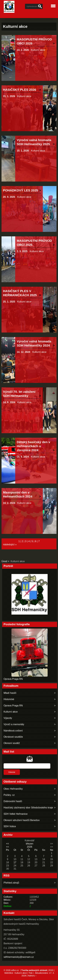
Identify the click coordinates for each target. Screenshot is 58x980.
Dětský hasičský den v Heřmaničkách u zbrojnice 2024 (33, 446)
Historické (9, 699)
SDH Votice (10, 826)
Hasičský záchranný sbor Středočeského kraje (28, 808)
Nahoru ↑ (32, 976)
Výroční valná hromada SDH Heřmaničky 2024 (34, 343)
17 (15, 862)
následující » (10, 544)
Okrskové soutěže (13, 737)
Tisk (31, 973)
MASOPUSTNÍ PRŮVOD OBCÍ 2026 (34, 41)
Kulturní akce (38, 50)
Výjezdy (8, 718)
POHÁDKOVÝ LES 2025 (20, 190)
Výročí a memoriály (14, 724)
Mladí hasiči (10, 693)
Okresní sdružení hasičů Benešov (22, 820)
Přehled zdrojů (11, 883)
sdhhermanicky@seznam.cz (19, 957)
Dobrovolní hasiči (13, 801)
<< (8, 844)
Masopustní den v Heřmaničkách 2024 (18, 494)
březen (30, 844)
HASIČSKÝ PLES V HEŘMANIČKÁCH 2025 (20, 293)
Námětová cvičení (13, 731)
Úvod (4, 561)
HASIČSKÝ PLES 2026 (20, 90)
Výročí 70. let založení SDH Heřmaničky (19, 394)
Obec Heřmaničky (13, 789)
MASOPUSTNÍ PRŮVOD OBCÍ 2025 (34, 243)
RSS (51, 970)
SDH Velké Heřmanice (16, 814)
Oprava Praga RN (13, 679)
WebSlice (9, 973)
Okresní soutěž (12, 743)
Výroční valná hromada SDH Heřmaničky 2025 (34, 142)
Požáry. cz (9, 795)
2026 (30, 847)
